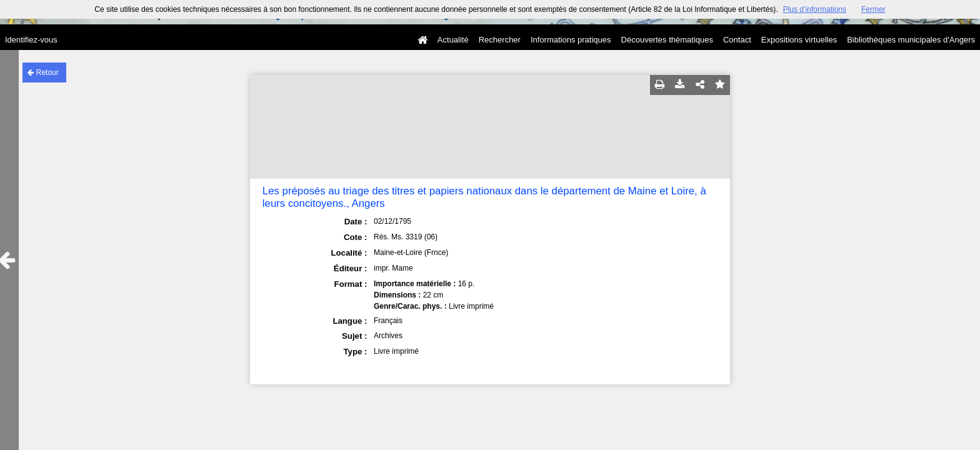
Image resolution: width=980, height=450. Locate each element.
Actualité (453, 40)
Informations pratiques (571, 40)
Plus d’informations (815, 9)
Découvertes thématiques (667, 40)
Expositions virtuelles (799, 40)
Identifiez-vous (31, 40)
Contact (737, 40)
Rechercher (500, 40)
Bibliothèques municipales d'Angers (911, 40)
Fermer (873, 9)
